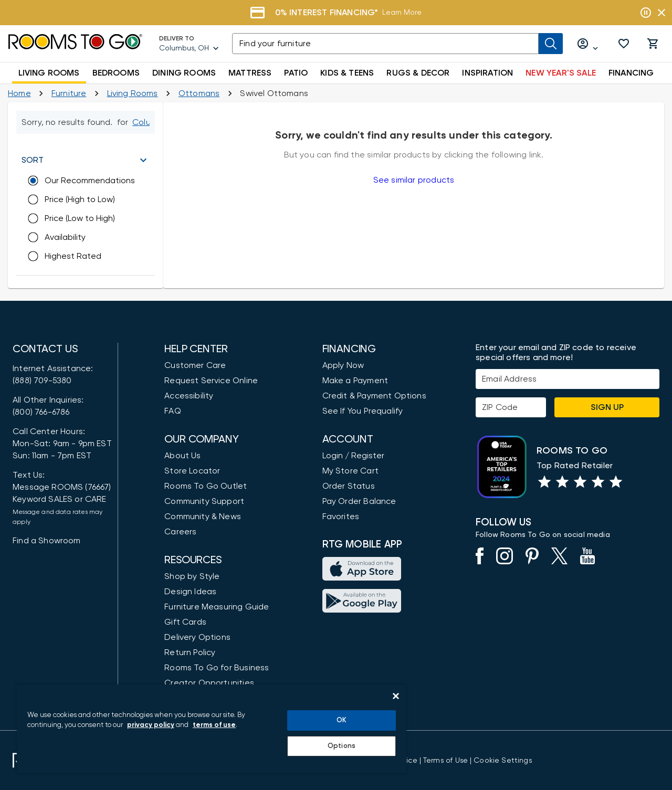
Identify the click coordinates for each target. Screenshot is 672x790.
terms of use (214, 725)
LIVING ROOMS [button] (49, 73)
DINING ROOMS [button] (184, 73)
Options (342, 746)
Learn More (402, 13)
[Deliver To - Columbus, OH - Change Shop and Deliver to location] (189, 44)
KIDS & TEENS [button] (347, 73)
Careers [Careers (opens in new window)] (180, 532)
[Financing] (336, 13)
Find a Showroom (47, 541)
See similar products (414, 180)
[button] (624, 44)
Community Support (204, 501)
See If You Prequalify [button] (363, 411)
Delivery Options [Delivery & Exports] (197, 637)
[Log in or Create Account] (588, 44)
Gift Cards (185, 622)
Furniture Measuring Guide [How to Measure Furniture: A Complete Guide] (217, 607)
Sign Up (607, 407)
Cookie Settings (503, 761)
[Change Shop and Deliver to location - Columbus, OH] (145, 122)
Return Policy (190, 652)
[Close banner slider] (661, 13)
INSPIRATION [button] (487, 73)
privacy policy (151, 725)
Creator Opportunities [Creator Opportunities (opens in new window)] (209, 683)
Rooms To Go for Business (217, 668)
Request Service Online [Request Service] (211, 381)
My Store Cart (350, 471)
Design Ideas (190, 592)
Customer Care (195, 365)
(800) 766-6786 (41, 412)
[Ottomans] (199, 93)
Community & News (203, 517)
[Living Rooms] (133, 93)
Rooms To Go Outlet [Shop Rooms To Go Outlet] (206, 486)
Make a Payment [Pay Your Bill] (355, 381)
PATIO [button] (296, 73)
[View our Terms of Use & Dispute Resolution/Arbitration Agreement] (445, 761)
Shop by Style (192, 576)
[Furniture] (69, 93)
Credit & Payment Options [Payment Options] (374, 396)
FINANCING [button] (631, 73)
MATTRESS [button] (250, 73)
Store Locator (192, 471)
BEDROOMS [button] (116, 73)
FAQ (173, 411)
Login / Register (353, 456)
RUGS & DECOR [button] (418, 73)
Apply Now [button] (343, 365)
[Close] (396, 696)
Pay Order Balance (359, 501)
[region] (212, 729)
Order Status (349, 486)
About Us (182, 456)
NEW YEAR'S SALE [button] (561, 73)
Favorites (341, 517)
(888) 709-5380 (42, 381)
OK (342, 720)
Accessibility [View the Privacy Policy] (189, 396)
